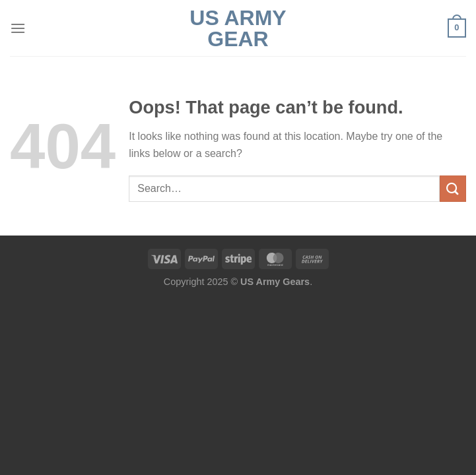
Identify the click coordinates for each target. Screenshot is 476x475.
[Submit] (453, 188)
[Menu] (18, 28)
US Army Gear (238, 28)
